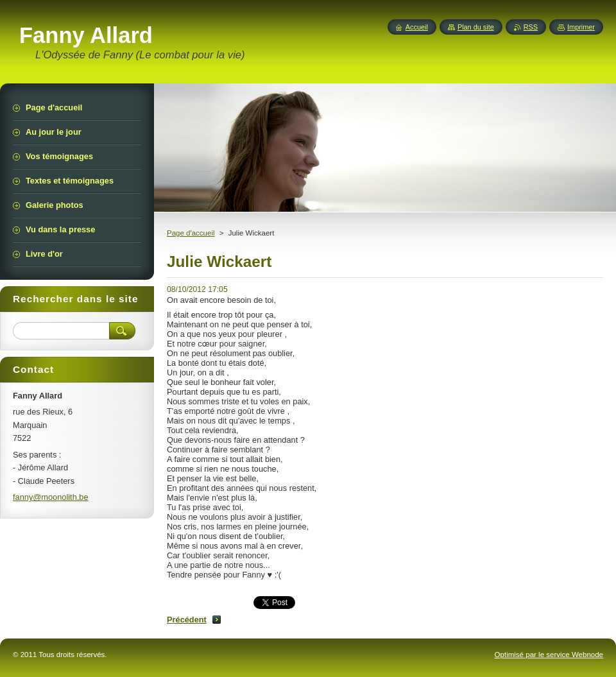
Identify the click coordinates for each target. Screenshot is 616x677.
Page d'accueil (191, 233)
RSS (531, 27)
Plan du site (476, 27)
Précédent (187, 620)
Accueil (417, 27)
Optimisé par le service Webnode (549, 655)
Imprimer (581, 27)
